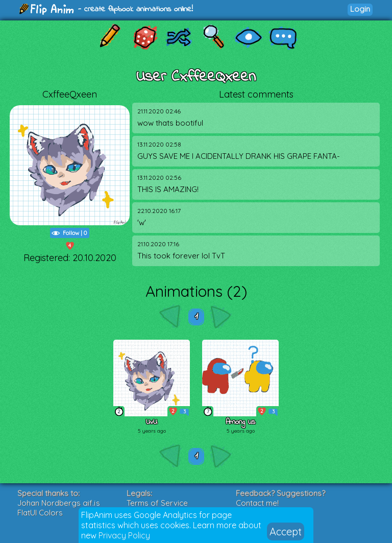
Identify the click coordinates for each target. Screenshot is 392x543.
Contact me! (257, 503)
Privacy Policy (124, 535)
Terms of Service (157, 503)
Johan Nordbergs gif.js (59, 503)
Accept (286, 532)
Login (360, 9)
